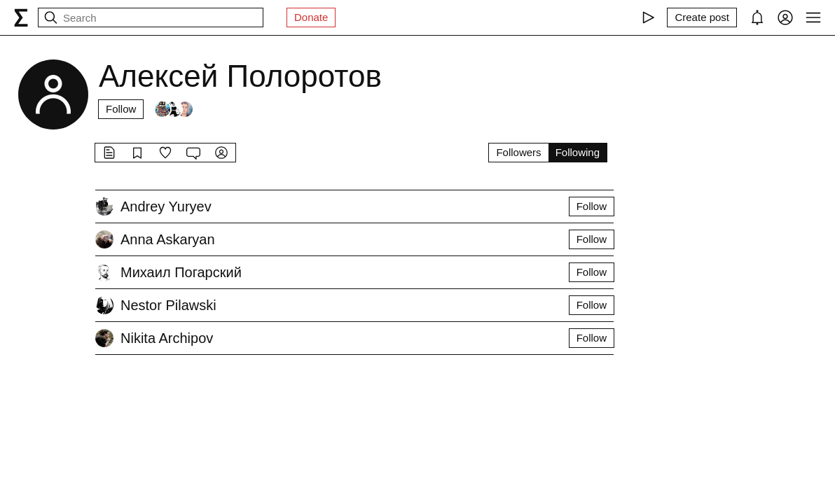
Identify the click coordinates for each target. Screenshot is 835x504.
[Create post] (702, 17)
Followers (518, 152)
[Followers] (174, 109)
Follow (121, 109)
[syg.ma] (21, 17)
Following (578, 152)
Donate (311, 17)
